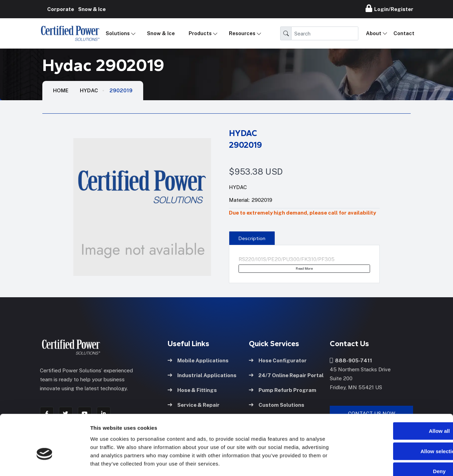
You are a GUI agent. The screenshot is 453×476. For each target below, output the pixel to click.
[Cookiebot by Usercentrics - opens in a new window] (45, 463)
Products (200, 33)
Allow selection (395, 412)
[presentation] (252, 238)
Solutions (118, 33)
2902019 (121, 90)
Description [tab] (252, 238)
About (374, 33)
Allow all (396, 392)
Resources (242, 33)
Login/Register (389, 8)
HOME (61, 90)
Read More (304, 268)
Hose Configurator (278, 360)
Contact (404, 33)
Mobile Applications (198, 360)
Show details (361, 462)
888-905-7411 (351, 360)
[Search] (325, 33)
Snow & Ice (161, 33)
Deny (396, 432)
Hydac (89, 90)
